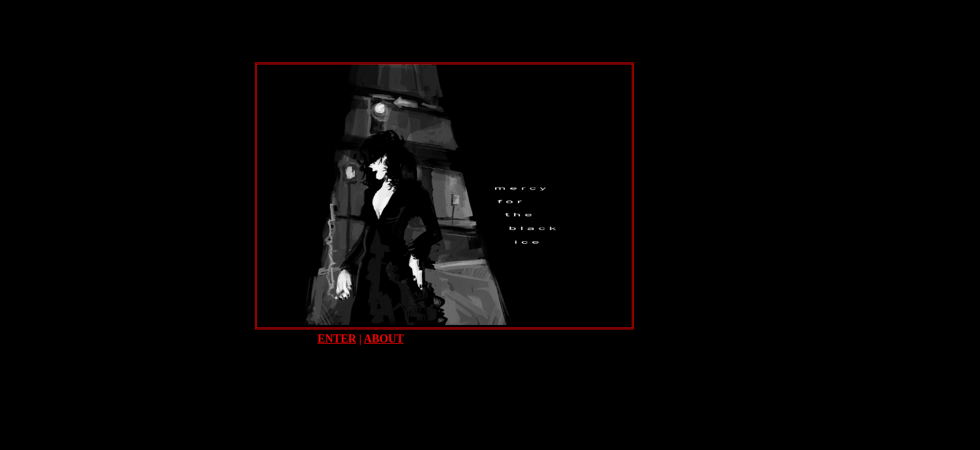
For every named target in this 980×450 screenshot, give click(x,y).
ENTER (337, 339)
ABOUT (384, 339)
